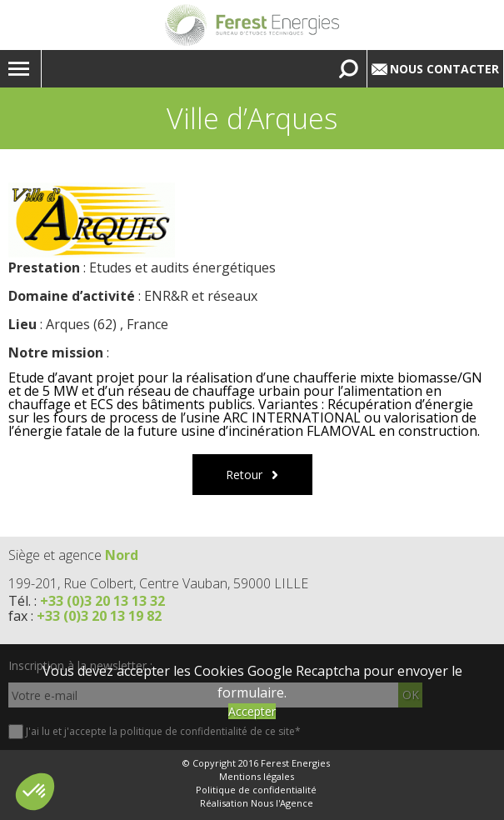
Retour (244, 475)
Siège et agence (73, 555)
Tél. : (87, 601)
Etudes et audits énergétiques (182, 267)
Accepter (252, 711)
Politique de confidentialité (256, 790)
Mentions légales (257, 777)
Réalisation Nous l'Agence (257, 803)
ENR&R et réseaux (201, 296)
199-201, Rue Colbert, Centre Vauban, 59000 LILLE (158, 583)
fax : (85, 616)
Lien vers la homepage (252, 25)
